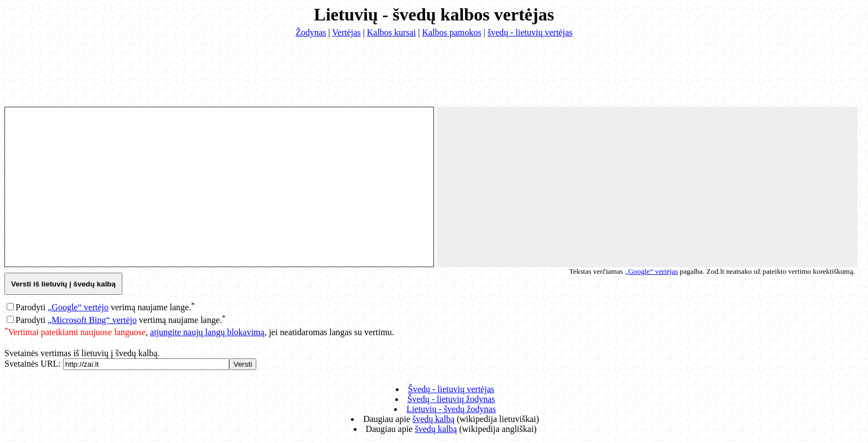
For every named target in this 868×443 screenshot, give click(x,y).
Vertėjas (347, 32)
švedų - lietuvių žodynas (451, 399)
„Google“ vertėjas (652, 271)
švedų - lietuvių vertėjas (530, 32)
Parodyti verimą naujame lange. (105, 307)
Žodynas (311, 32)
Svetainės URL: (34, 364)
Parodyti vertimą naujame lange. (120, 320)
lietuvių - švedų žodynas (451, 409)
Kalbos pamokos (451, 32)
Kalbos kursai (391, 32)
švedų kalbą (433, 419)
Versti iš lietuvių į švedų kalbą (63, 284)
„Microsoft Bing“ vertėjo (92, 320)
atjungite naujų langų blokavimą (207, 332)
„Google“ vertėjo (78, 307)
